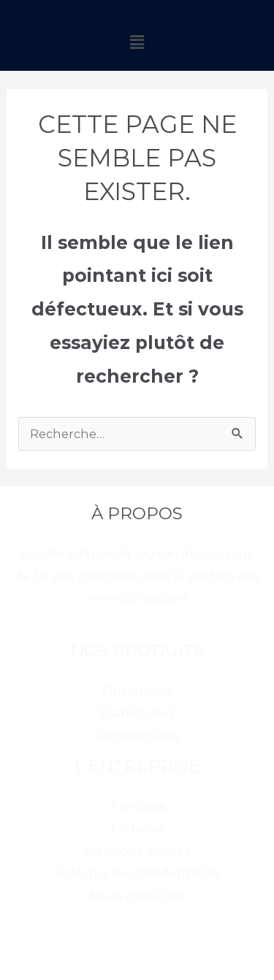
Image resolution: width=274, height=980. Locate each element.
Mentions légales (137, 851)
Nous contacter (137, 895)
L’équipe (137, 828)
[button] (137, 42)
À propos (137, 806)
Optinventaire (137, 735)
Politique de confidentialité (137, 873)
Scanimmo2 (137, 713)
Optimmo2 (137, 691)
